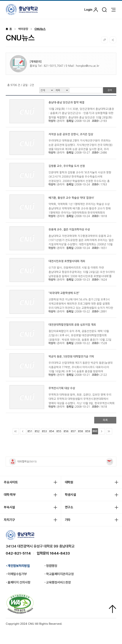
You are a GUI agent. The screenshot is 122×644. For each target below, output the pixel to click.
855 (59, 431)
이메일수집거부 (17, 574)
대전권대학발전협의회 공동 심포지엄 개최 (72, 325)
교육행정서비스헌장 (59, 583)
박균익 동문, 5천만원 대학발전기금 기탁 (71, 357)
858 (80, 431)
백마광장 (23, 29)
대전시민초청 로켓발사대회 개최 (67, 261)
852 (37, 431)
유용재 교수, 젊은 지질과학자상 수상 (69, 229)
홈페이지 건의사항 (19, 583)
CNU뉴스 (40, 29)
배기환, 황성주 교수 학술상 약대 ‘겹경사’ (71, 198)
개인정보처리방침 (19, 566)
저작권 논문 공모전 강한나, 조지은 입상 (71, 134)
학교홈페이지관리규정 (60, 574)
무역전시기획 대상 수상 (62, 388)
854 (51, 431)
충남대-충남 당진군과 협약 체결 (66, 102)
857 (73, 431)
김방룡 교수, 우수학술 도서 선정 (67, 166)
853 (44, 431)
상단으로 (112, 609)
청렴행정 (52, 566)
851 (30, 431)
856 (66, 431)
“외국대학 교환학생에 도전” (64, 293)
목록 (105, 420)
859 (88, 431)
